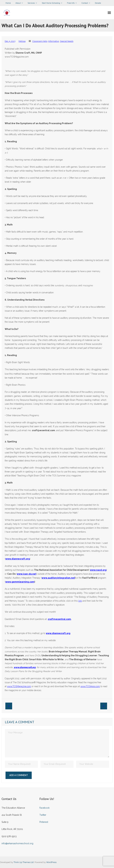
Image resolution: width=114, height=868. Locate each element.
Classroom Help (40, 41)
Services (31, 3)
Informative (54, 41)
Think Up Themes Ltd (24, 862)
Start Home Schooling (51, 3)
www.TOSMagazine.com (19, 686)
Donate (98, 3)
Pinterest (44, 822)
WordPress (51, 862)
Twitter (43, 815)
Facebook (44, 808)
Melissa (22, 41)
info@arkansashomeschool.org (17, 843)
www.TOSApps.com (90, 686)
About (18, 3)
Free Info (71, 3)
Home (8, 3)
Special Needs (67, 41)
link (80, 601)
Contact (85, 3)
